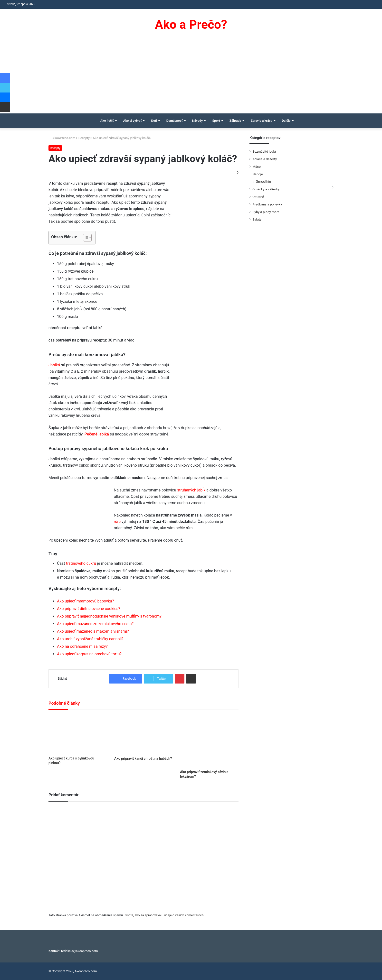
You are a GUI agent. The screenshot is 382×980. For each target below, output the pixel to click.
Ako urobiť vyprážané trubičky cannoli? (90, 639)
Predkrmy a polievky (267, 204)
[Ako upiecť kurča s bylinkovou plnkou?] (78, 734)
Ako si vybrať (133, 121)
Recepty (84, 138)
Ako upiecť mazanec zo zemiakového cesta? (95, 624)
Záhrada (235, 121)
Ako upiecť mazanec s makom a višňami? (93, 631)
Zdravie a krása (262, 121)
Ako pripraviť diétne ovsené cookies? (89, 609)
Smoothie (263, 182)
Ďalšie (286, 121)
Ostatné (258, 197)
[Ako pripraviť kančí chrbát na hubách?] (143, 734)
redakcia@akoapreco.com (80, 951)
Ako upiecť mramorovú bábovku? (85, 601)
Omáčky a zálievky (266, 189)
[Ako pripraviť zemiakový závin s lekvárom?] (209, 741)
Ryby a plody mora (266, 212)
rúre (117, 522)
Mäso (257, 166)
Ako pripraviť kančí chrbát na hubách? (143, 758)
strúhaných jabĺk (191, 490)
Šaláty (257, 219)
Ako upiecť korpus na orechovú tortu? (89, 654)
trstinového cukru (81, 563)
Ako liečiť (107, 121)
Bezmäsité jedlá (264, 151)
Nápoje (258, 174)
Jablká (54, 365)
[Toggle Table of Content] (85, 238)
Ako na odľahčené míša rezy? (82, 646)
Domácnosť (175, 121)
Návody (198, 121)
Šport (216, 121)
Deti (154, 121)
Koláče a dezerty (265, 159)
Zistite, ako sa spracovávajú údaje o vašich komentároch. (164, 915)
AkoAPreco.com (62, 138)
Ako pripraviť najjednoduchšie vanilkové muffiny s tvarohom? (109, 616)
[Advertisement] (191, 77)
